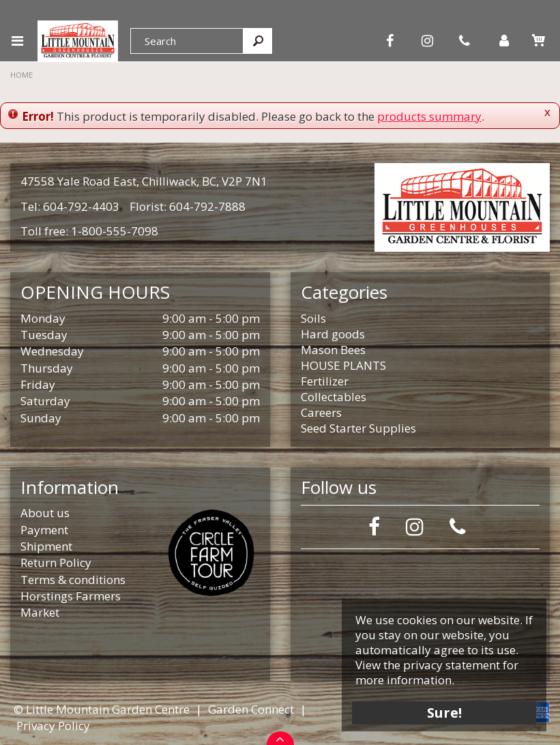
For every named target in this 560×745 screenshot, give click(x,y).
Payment (44, 530)
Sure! (444, 713)
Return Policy (56, 563)
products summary (429, 116)
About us (45, 513)
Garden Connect (251, 709)
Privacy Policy (53, 726)
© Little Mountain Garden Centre (102, 709)
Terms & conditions (73, 580)
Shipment (46, 546)
